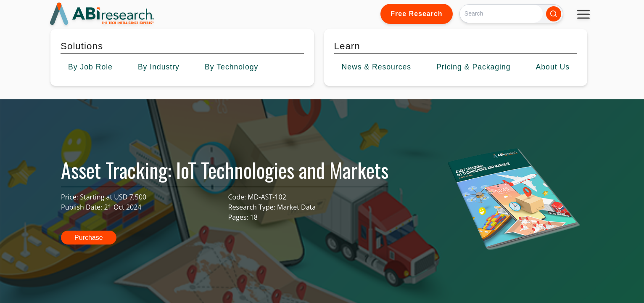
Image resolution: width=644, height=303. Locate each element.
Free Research (416, 14)
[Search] (501, 14)
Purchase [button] (89, 238)
